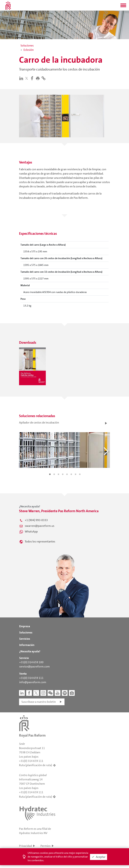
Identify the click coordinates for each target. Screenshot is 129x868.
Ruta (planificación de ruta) (36, 765)
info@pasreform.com (33, 682)
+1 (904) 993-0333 (36, 520)
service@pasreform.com (34, 666)
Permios (46, 846)
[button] (123, 6)
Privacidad (25, 846)
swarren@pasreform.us (40, 526)
